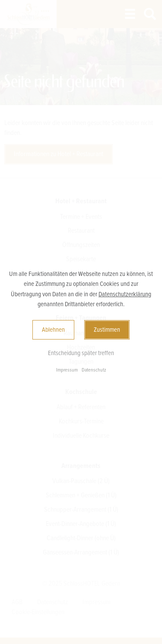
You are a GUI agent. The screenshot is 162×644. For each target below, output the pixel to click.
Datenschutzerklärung (125, 294)
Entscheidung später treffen (81, 353)
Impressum (67, 370)
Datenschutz (94, 370)
